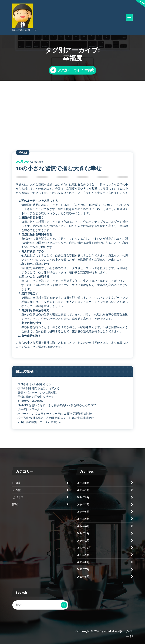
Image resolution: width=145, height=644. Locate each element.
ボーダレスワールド (30, 409)
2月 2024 (23, 162)
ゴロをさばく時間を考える (34, 384)
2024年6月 (83, 512)
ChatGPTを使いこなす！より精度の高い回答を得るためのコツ (57, 405)
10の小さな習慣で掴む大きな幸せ (59, 168)
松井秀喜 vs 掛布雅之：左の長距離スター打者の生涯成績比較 (56, 418)
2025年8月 (83, 483)
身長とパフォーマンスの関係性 (37, 392)
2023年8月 (83, 562)
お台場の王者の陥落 (30, 401)
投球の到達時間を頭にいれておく (39, 388)
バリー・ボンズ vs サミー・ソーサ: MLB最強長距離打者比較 (55, 414)
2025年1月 (83, 490)
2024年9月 (83, 497)
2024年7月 (83, 504)
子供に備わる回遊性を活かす (36, 397)
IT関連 (16, 483)
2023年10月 (84, 548)
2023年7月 (83, 569)
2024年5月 (83, 519)
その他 (23, 152)
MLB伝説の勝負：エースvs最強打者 (40, 422)
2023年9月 (83, 555)
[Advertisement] (72, 107)
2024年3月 (83, 533)
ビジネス (18, 497)
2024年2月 (83, 540)
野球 (15, 504)
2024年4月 (83, 526)
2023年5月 (83, 577)
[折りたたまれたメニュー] (129, 17)
